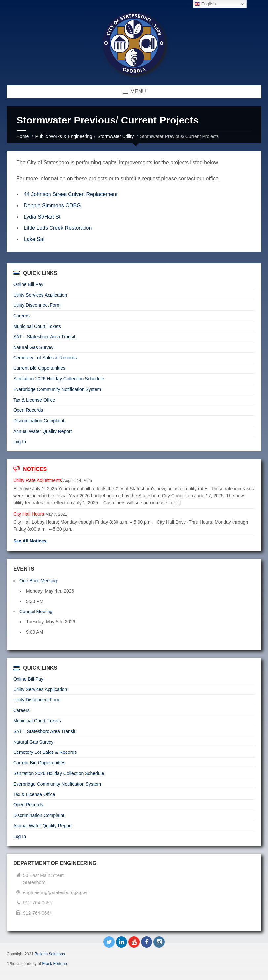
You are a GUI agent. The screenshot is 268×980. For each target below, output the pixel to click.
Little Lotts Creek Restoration (59, 228)
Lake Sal (34, 239)
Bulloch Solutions (50, 954)
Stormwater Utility (116, 136)
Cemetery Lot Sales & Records (45, 358)
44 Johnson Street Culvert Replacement (71, 194)
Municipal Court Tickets (37, 326)
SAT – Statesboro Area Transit (44, 337)
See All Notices (30, 541)
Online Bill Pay (28, 284)
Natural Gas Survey (33, 347)
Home (23, 136)
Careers (21, 316)
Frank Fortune (54, 964)
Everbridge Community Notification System (57, 389)
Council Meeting (36, 612)
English (205, 4)
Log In (20, 442)
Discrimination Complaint (39, 421)
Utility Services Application (40, 295)
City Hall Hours (29, 514)
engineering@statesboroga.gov (55, 892)
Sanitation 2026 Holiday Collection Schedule (59, 379)
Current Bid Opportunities (39, 368)
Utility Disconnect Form (37, 305)
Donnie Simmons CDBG (52, 206)
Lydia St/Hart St (42, 217)
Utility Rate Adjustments (38, 480)
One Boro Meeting (38, 581)
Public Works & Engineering (64, 136)
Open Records (28, 410)
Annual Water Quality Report (43, 431)
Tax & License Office (34, 400)
